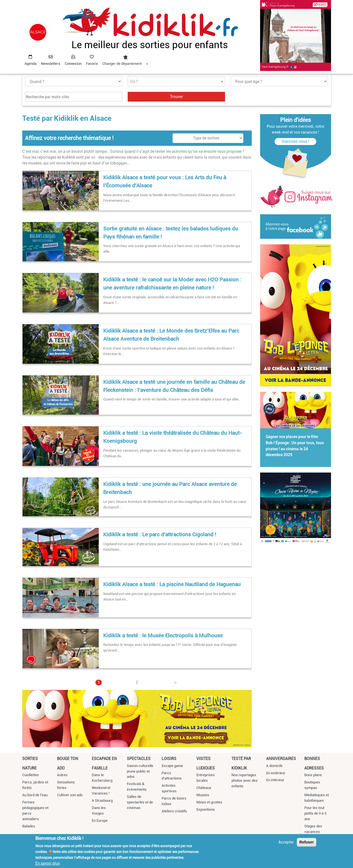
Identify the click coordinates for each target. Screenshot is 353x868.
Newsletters (51, 64)
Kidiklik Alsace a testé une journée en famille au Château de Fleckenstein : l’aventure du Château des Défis (174, 386)
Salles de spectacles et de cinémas (140, 802)
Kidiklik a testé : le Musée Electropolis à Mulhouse (163, 635)
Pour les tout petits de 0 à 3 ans (315, 813)
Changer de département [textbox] (122, 64)
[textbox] (176, 82)
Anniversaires (281, 759)
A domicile (274, 766)
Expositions (206, 809)
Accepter (286, 842)
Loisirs (169, 759)
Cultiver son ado (70, 795)
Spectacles (139, 759)
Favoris (92, 64)
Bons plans (313, 775)
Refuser (307, 842)
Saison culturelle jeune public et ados (140, 771)
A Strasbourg (102, 801)
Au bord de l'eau (35, 795)
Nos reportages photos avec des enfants (245, 780)
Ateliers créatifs (174, 811)
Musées (203, 795)
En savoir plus (48, 863)
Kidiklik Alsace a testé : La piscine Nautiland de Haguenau (172, 584)
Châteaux (204, 788)
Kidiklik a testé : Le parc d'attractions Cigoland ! (160, 534)
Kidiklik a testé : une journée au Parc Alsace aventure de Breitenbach (170, 488)
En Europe (100, 821)
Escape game (172, 766)
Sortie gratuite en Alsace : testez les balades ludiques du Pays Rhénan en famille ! (171, 233)
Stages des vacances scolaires (313, 832)
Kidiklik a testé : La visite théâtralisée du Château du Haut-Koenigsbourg (173, 437)
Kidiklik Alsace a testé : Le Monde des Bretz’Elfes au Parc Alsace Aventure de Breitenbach (171, 335)
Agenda (30, 64)
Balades (29, 826)
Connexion (73, 64)
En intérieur (275, 780)
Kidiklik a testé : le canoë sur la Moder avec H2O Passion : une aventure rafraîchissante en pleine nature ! (172, 284)
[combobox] (125, 59)
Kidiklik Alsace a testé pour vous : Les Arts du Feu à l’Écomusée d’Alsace (165, 181)
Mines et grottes (209, 802)
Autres (62, 775)
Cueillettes (31, 775)
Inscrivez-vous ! (296, 141)
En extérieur (276, 773)
